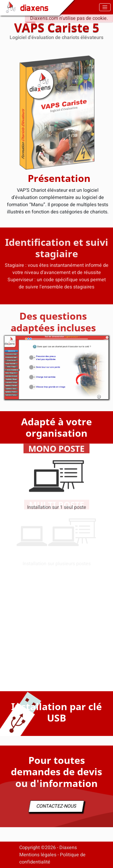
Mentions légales (38, 855)
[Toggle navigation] (105, 7)
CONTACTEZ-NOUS (56, 806)
